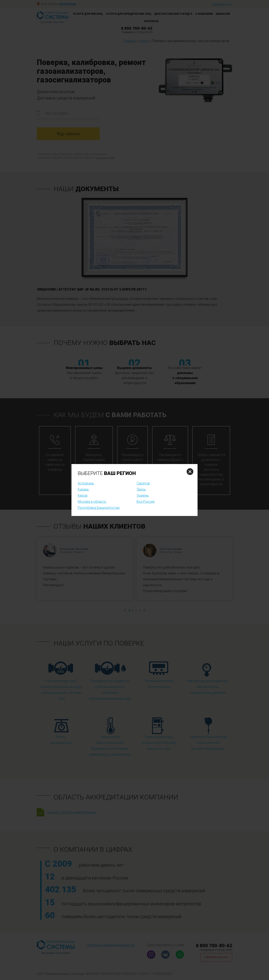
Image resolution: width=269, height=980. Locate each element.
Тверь (141, 489)
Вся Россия (146, 502)
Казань (83, 489)
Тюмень (143, 495)
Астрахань (86, 483)
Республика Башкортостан (99, 508)
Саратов (143, 483)
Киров (83, 495)
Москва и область (92, 502)
